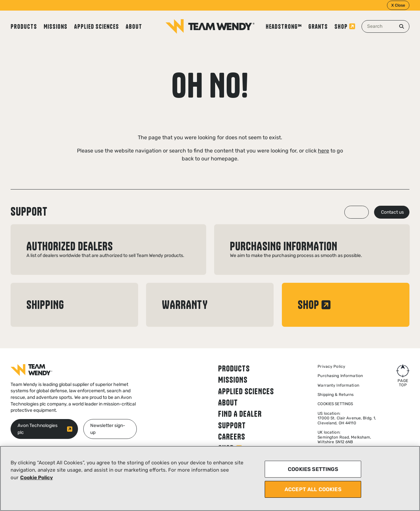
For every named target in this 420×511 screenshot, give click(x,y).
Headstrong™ (284, 27)
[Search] (401, 26)
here (324, 151)
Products (24, 27)
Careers (232, 437)
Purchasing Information (340, 376)
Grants (318, 27)
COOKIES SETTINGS (313, 469)
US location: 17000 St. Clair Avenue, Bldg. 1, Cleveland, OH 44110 (347, 418)
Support (232, 425)
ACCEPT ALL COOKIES (313, 489)
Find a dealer (240, 414)
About (134, 27)
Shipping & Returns (336, 395)
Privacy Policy (331, 366)
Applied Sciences (96, 27)
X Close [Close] (398, 5)
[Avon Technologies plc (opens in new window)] (44, 429)
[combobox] (385, 26)
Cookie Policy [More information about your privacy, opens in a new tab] (37, 478)
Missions (56, 27)
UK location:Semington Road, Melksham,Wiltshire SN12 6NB (344, 437)
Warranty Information (338, 385)
